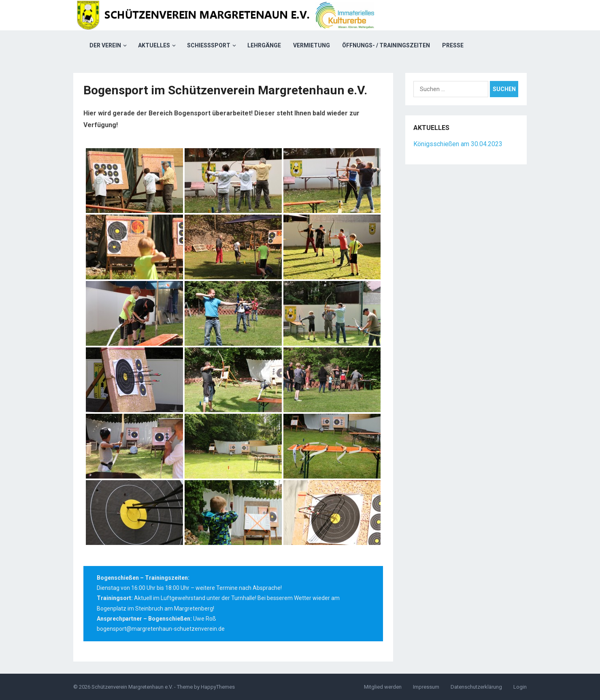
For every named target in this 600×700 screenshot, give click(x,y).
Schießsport (209, 45)
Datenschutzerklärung (476, 687)
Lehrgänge (264, 45)
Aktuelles (154, 45)
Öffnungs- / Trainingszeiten (386, 45)
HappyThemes (218, 687)
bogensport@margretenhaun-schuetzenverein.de (161, 629)
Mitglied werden (383, 687)
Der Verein (105, 45)
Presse (453, 45)
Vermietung (312, 45)
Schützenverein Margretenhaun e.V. (132, 687)
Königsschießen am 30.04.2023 (458, 144)
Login (520, 687)
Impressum (426, 687)
